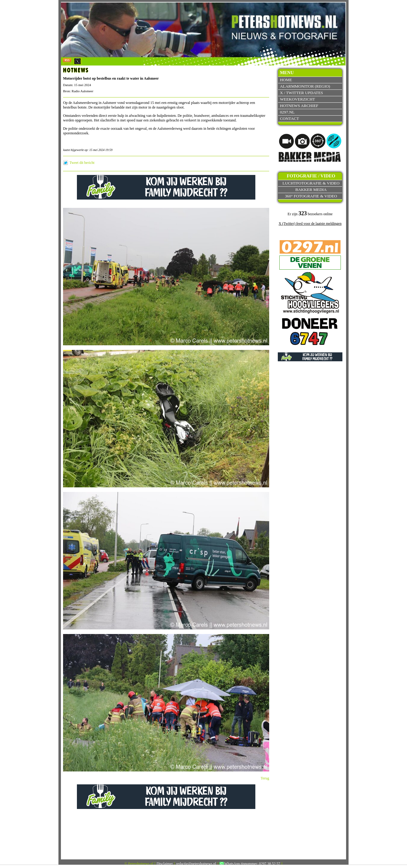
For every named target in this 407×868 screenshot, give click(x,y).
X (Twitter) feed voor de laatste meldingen (310, 224)
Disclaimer (165, 864)
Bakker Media (311, 190)
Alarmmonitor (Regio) (305, 86)
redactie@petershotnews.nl (196, 864)
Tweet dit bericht (82, 163)
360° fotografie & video (311, 196)
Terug (265, 778)
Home (286, 80)
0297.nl (287, 112)
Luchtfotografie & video (311, 183)
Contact (289, 119)
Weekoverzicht (297, 99)
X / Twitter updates (301, 93)
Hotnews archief (299, 106)
